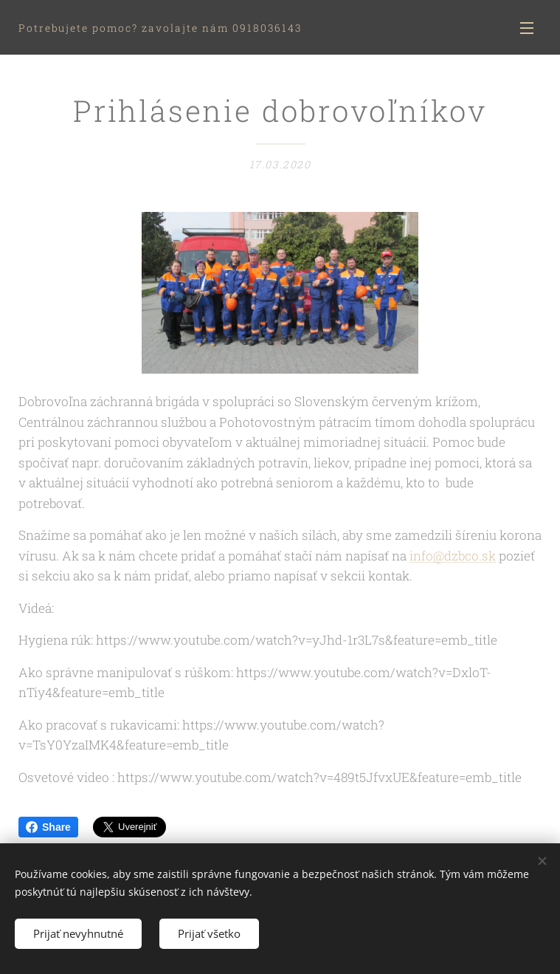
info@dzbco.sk (453, 556)
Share (48, 827)
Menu (527, 28)
